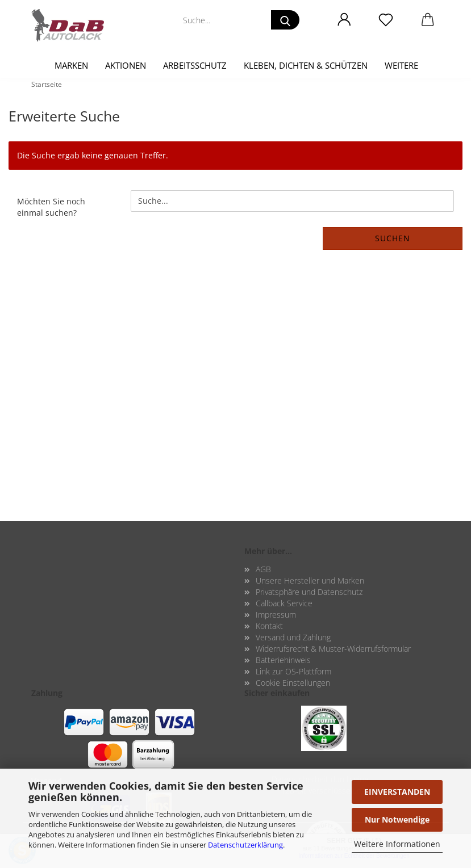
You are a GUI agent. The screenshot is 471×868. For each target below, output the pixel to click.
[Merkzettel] (386, 20)
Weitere (401, 65)
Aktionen (126, 65)
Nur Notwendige (397, 819)
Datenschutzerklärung (245, 845)
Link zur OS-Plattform (293, 671)
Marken (71, 65)
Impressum (276, 615)
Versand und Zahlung (293, 637)
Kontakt (269, 626)
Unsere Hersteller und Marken (310, 580)
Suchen (393, 238)
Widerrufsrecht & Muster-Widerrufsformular (333, 649)
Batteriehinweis (283, 660)
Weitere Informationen (397, 844)
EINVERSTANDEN (397, 792)
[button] (345, 20)
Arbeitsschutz (195, 65)
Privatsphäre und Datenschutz (309, 592)
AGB (263, 569)
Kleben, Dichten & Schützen (306, 65)
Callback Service (284, 603)
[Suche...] (285, 20)
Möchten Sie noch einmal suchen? (51, 207)
